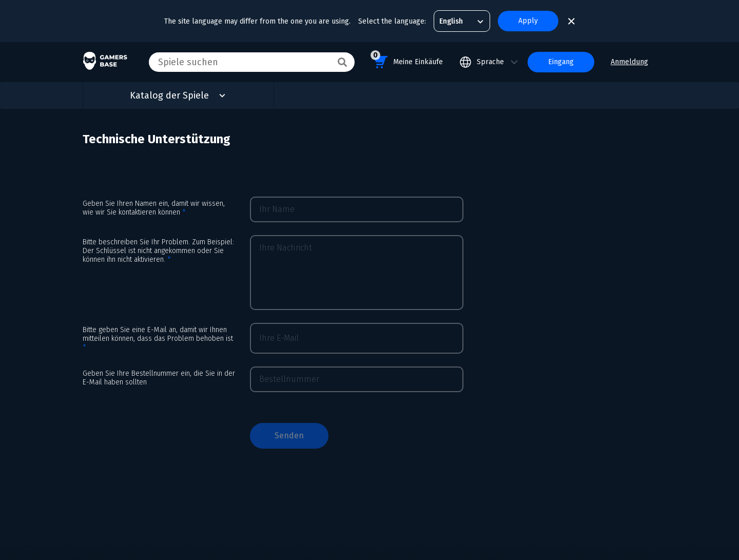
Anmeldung (629, 62)
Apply (528, 21)
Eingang (561, 62)
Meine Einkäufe (407, 60)
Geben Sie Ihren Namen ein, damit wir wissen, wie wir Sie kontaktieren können (154, 208)
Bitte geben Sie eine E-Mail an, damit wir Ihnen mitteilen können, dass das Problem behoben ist (158, 339)
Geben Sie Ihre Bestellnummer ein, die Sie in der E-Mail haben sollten (159, 378)
